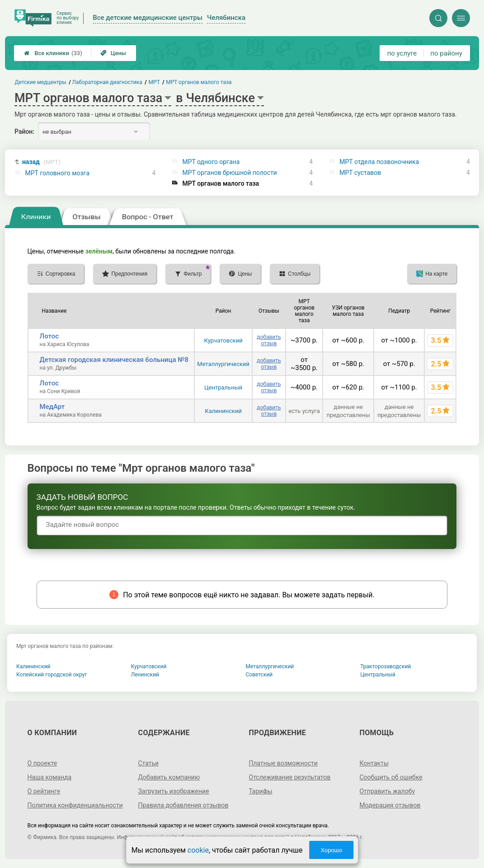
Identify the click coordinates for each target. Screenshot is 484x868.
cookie (198, 850)
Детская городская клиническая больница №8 (114, 360)
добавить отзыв (269, 340)
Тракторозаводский (385, 666)
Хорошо (331, 850)
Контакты (374, 763)
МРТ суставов (360, 173)
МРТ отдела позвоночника (379, 162)
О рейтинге (44, 791)
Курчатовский (223, 340)
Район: (24, 131)
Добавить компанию (169, 777)
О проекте (42, 763)
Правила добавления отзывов (183, 805)
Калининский (223, 411)
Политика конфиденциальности (75, 805)
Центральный (223, 387)
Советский (259, 675)
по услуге (402, 53)
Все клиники (53, 53)
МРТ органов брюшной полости (230, 173)
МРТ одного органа (211, 162)
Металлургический (223, 364)
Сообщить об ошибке (391, 777)
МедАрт (52, 407)
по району (446, 53)
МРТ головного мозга (58, 173)
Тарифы (261, 791)
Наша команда (50, 777)
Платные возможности (283, 763)
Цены (113, 53)
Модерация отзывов (390, 805)
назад (41, 162)
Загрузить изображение (174, 791)
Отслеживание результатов (290, 777)
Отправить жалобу (387, 791)
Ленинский (145, 675)
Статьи (149, 763)
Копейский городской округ (52, 675)
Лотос (49, 336)
